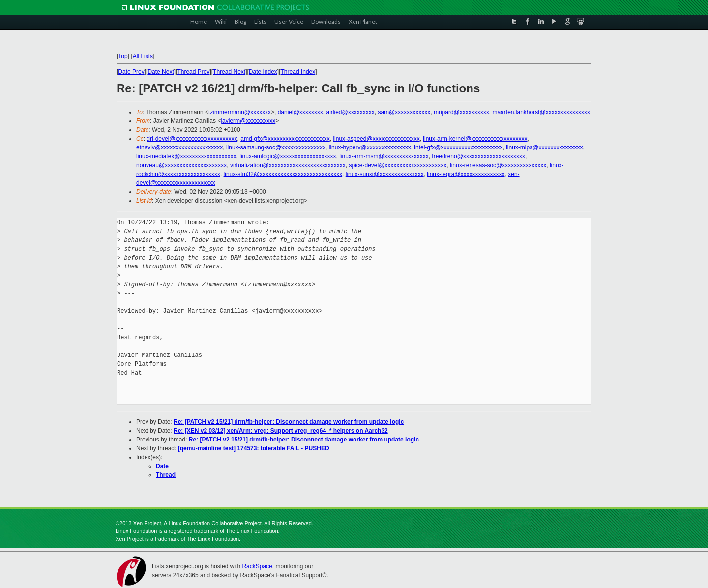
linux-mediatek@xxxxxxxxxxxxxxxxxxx (186, 156)
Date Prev (131, 72)
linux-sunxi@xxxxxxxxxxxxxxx (385, 174)
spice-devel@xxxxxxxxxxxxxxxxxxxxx (398, 165)
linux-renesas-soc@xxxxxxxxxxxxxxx (498, 165)
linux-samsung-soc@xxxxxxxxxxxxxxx (276, 147)
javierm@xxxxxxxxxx (248, 121)
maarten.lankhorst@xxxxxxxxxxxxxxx (541, 112)
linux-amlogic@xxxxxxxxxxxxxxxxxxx (288, 156)
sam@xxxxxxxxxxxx (404, 112)
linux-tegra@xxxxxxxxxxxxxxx (466, 174)
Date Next (161, 72)
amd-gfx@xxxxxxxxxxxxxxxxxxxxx (285, 139)
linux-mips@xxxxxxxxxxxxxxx (544, 147)
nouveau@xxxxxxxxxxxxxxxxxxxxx (181, 165)
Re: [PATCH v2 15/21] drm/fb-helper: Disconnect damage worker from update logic (289, 422)
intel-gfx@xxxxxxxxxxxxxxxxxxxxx (458, 147)
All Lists (143, 56)
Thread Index (298, 72)
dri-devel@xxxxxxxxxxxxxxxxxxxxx (192, 139)
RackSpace (257, 566)
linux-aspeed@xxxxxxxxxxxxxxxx (376, 139)
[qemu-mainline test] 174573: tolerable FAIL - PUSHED (254, 448)
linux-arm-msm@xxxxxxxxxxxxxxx (384, 156)
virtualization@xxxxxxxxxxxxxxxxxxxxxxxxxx (288, 165)
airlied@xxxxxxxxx (351, 112)
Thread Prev (193, 72)
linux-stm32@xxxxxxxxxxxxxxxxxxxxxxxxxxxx (283, 174)
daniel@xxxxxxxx (300, 112)
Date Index (263, 72)
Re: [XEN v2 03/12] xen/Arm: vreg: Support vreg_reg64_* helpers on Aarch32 (281, 431)
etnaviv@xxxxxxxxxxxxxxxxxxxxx (179, 147)
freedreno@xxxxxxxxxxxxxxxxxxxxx (478, 156)
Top (123, 56)
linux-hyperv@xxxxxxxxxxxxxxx (370, 147)
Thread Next (229, 72)
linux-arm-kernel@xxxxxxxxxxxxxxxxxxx (475, 139)
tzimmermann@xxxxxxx (240, 112)
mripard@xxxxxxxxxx (461, 112)
